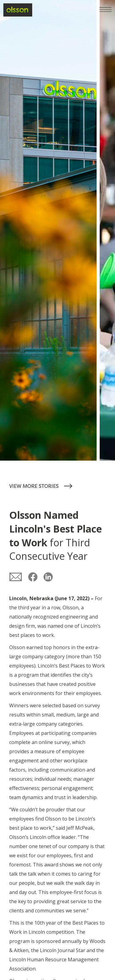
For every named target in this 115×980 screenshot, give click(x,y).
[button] (107, 8)
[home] (18, 9)
